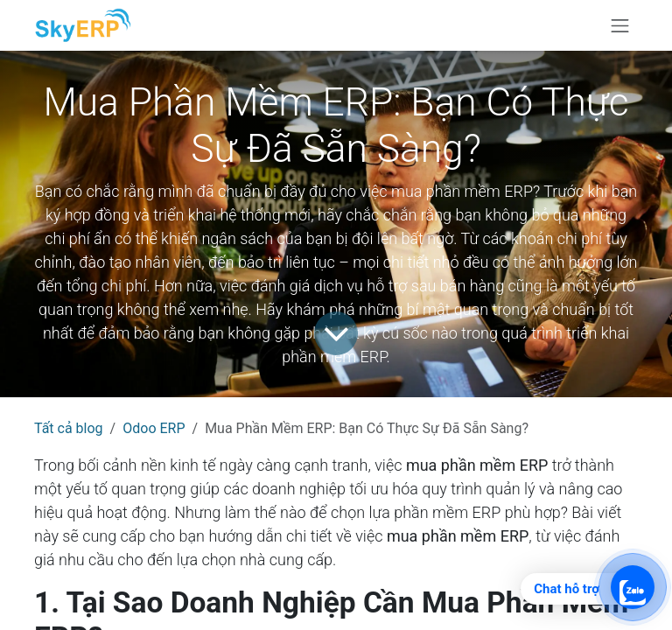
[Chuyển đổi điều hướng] (620, 25)
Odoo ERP (154, 428)
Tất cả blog (69, 428)
